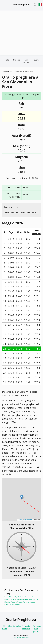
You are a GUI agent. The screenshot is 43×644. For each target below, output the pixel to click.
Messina (7, 602)
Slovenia (36, 60)
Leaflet (20, 520)
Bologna (7, 599)
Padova (14, 602)
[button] (22, 497)
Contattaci (17, 626)
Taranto (26, 602)
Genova (34, 597)
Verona (35, 599)
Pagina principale (8, 72)
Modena (17, 605)
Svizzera (17, 60)
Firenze (14, 599)
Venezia (29, 599)
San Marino (26, 61)
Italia (7, 60)
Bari (18, 599)
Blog (10, 626)
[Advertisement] (21, 33)
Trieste (20, 602)
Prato (12, 605)
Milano (12, 597)
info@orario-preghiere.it (22, 638)
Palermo (28, 597)
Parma (7, 605)
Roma (7, 597)
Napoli (17, 597)
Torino (22, 597)
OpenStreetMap (29, 520)
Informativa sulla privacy (36, 629)
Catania (23, 599)
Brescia (32, 602)
